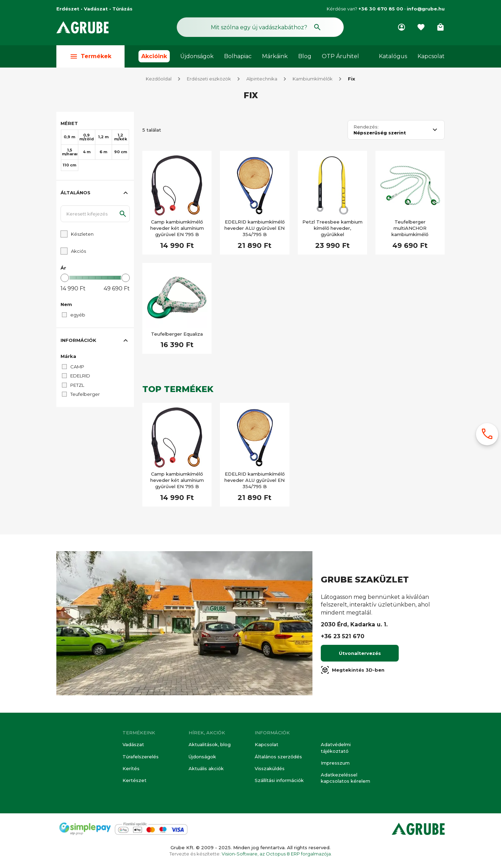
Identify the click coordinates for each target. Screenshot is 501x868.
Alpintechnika (262, 79)
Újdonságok (197, 56)
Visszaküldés (270, 768)
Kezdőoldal (159, 79)
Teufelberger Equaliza (177, 335)
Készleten (82, 235)
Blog (305, 56)
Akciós (78, 252)
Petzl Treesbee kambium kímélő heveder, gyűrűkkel (332, 229)
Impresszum (335, 763)
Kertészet (134, 780)
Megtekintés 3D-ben (353, 671)
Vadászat (133, 744)
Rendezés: (366, 128)
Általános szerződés (278, 757)
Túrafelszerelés (141, 757)
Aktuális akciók (206, 768)
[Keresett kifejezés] (95, 214)
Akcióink (154, 56)
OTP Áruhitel (340, 56)
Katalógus (393, 56)
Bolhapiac (238, 56)
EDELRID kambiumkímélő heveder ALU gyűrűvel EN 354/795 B (255, 229)
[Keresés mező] (260, 27)
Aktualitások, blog (210, 744)
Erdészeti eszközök (209, 79)
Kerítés (131, 768)
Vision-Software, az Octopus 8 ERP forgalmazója (276, 854)
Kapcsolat (431, 56)
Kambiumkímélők (313, 79)
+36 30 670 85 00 (381, 9)
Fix (352, 79)
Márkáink (275, 56)
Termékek (90, 56)
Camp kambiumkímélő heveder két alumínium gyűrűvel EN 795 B (177, 229)
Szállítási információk (279, 780)
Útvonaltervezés (360, 654)
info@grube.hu (426, 9)
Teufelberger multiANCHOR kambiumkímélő (410, 229)
